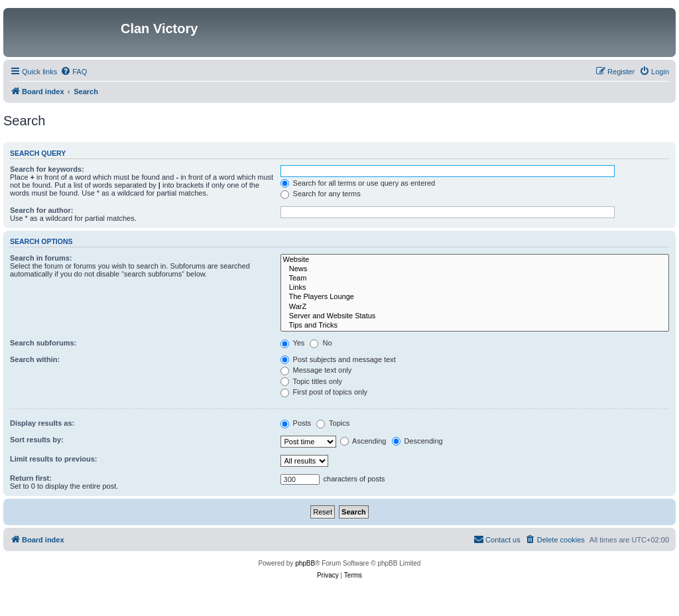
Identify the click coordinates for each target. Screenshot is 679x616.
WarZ (475, 307)
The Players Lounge (475, 297)
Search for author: (41, 210)
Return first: (31, 478)
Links (475, 288)
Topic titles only (311, 381)
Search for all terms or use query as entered (358, 183)
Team (475, 278)
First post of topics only (324, 392)
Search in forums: (41, 258)
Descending (417, 441)
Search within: (35, 359)
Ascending (363, 441)
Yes (293, 343)
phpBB (305, 563)
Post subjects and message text (338, 359)
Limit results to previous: (53, 459)
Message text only (316, 370)
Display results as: (42, 423)
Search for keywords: (47, 169)
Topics (333, 423)
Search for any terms (321, 194)
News (475, 269)
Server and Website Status (475, 316)
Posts (296, 423)
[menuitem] (74, 72)
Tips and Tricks (475, 326)
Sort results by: (37, 440)
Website (475, 260)
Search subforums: (43, 343)
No (321, 343)
